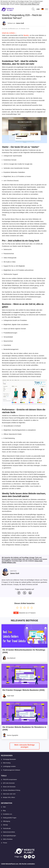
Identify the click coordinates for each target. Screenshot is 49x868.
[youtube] (33, 857)
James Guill (20, 23)
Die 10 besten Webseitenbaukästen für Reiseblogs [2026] (24, 651)
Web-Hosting (7, 763)
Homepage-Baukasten (9, 759)
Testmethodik (7, 828)
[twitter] (29, 857)
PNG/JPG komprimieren (10, 779)
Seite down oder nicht (9, 794)
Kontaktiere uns (7, 814)
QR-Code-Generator (9, 783)
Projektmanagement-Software (12, 770)
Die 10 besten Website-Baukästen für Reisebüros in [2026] (24, 728)
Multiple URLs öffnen (9, 797)
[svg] (19, 593)
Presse (5, 843)
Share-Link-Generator (9, 787)
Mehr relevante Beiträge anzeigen (24, 746)
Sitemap (5, 825)
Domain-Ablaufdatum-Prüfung (12, 790)
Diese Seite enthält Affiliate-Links (30, 4)
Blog (4, 811)
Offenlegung (7, 821)
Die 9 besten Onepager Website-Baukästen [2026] (24, 690)
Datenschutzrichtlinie (9, 832)
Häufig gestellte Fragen (10, 818)
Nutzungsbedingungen (9, 836)
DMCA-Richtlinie (8, 839)
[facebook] (25, 857)
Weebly (26, 35)
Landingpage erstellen (9, 766)
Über (4, 807)
